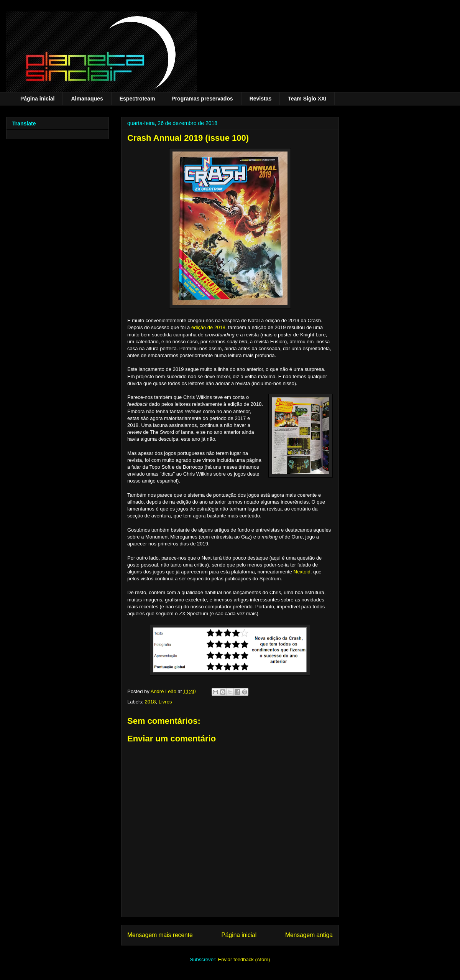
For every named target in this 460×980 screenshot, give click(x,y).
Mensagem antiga (309, 935)
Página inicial (37, 99)
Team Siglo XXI (307, 99)
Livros (165, 702)
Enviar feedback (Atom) (244, 959)
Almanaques (87, 99)
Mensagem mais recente (160, 935)
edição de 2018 (208, 327)
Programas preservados (202, 99)
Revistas (261, 99)
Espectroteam (137, 99)
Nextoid (302, 572)
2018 (150, 702)
